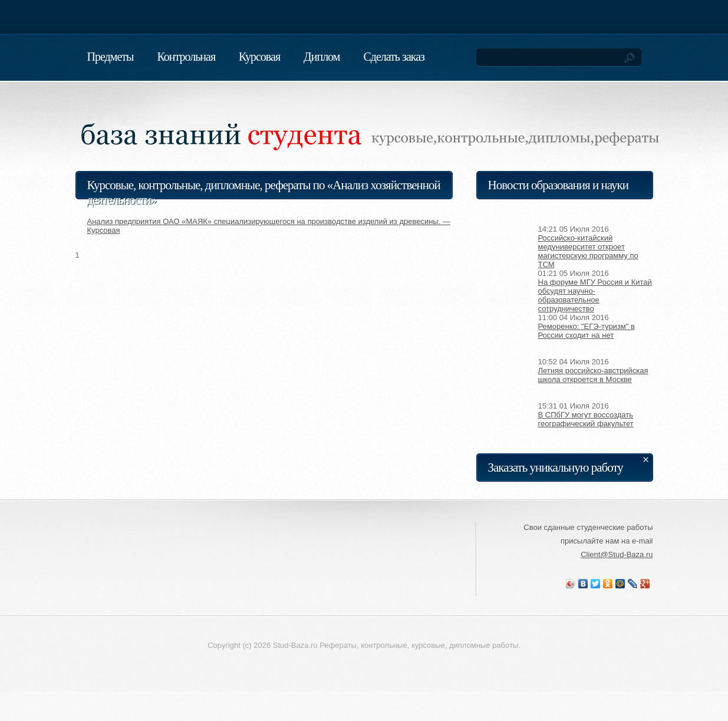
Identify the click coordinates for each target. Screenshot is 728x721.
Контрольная (186, 57)
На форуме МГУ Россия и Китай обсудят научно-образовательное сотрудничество (595, 295)
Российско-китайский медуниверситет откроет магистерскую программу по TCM (588, 251)
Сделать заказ (394, 57)
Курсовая (259, 57)
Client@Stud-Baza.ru (617, 554)
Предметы (111, 57)
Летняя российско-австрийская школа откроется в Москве (593, 375)
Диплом (322, 57)
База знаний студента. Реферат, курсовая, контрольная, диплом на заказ (217, 121)
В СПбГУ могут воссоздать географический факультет (586, 419)
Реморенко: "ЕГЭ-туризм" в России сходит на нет (587, 331)
